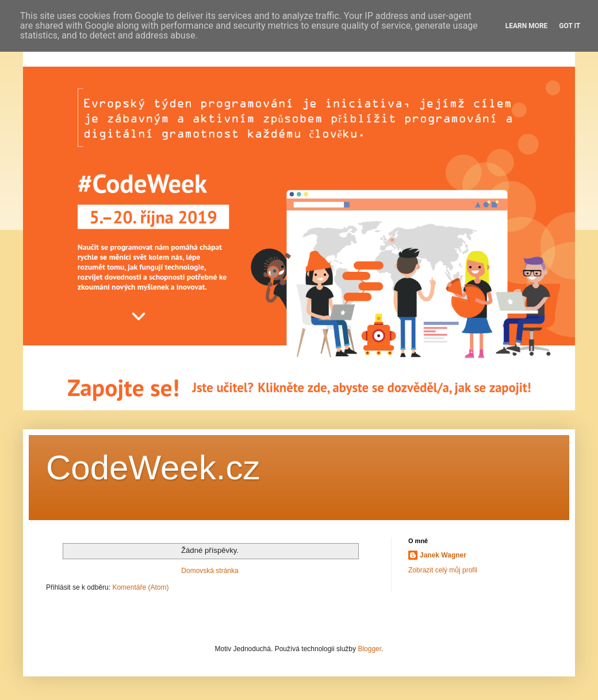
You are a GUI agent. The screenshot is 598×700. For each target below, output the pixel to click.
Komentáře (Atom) (140, 587)
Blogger (369, 649)
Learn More (527, 26)
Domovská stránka (210, 571)
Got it (570, 26)
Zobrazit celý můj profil (443, 570)
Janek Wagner (443, 555)
